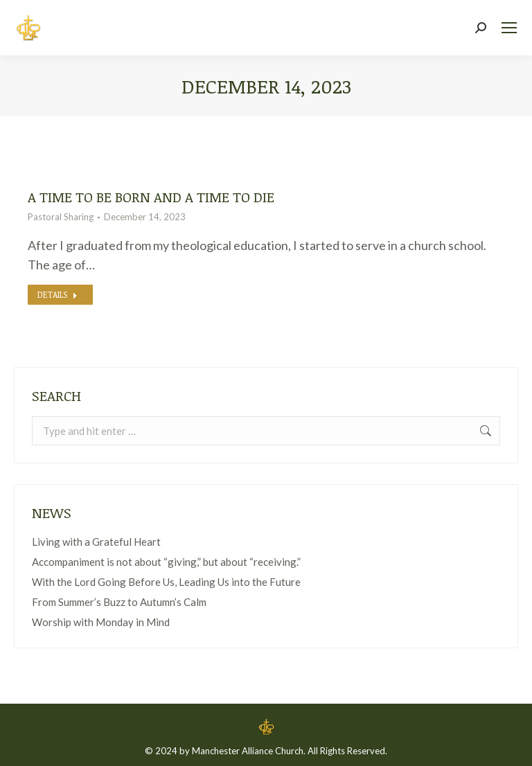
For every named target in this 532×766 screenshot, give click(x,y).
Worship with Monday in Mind (101, 622)
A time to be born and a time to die (151, 197)
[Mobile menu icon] (509, 28)
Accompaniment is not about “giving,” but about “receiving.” (166, 562)
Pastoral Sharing (61, 217)
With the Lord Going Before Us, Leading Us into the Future (166, 582)
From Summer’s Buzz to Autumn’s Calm (119, 602)
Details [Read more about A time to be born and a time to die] (57, 294)
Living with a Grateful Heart (96, 542)
